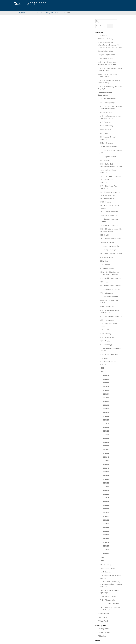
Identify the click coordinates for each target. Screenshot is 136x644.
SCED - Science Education (109, 354)
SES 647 (106, 472)
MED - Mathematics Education (111, 316)
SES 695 (106, 546)
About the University (105, 39)
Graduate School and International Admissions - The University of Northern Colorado (110, 45)
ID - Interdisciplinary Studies (110, 289)
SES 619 (106, 405)
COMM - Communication (109, 147)
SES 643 (106, 461)
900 (103, 561)
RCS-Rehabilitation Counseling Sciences (110, 350)
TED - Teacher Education (109, 596)
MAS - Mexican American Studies (109, 301)
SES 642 (106, 457)
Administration (103, 613)
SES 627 (106, 427)
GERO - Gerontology (107, 268)
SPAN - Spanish (105, 572)
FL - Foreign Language (108, 250)
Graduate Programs (105, 58)
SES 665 (106, 490)
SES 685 (106, 527)
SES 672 (106, 501)
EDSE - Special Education (109, 212)
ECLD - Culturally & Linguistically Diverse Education (111, 165)
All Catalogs (102, 636)
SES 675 (106, 505)
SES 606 (106, 386)
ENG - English (104, 235)
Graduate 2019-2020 (19, 13)
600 (64, 13)
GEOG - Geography (107, 257)
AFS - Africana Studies (108, 99)
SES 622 (106, 412)
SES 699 (106, 553)
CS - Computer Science (108, 156)
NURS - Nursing (105, 333)
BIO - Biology (104, 133)
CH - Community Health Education (108, 138)
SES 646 (106, 468)
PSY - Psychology (106, 345)
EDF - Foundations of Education (107, 181)
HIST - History (105, 282)
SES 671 (106, 498)
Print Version (103, 35)
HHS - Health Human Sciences (111, 278)
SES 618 (106, 401)
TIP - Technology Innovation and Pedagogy (110, 609)
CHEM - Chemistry (106, 143)
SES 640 (106, 449)
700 (103, 557)
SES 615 (106, 398)
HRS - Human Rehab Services (110, 286)
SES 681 (106, 520)
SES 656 (106, 487)
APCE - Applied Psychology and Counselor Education (111, 107)
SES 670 (106, 494)
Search (110, 26)
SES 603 (106, 379)
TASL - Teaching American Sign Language (109, 591)
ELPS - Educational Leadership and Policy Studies (111, 230)
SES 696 (106, 550)
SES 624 (106, 416)
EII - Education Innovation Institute (109, 220)
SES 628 (106, 431)
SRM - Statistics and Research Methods (110, 577)
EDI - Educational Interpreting (110, 192)
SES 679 (106, 513)
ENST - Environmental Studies (110, 239)
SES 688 (106, 531)
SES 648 (106, 475)
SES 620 (106, 409)
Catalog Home (103, 629)
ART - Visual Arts (106, 112)
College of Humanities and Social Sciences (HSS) (110, 69)
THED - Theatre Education (109, 604)
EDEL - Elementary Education (110, 176)
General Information (105, 51)
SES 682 (106, 524)
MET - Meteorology (107, 320)
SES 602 (106, 375)
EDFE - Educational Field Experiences (108, 187)
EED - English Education (108, 215)
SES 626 (106, 424)
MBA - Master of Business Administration (109, 311)
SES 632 (106, 438)
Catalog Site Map (104, 632)
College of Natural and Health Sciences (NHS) (109, 82)
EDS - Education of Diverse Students (109, 207)
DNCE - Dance (105, 160)
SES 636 (106, 446)
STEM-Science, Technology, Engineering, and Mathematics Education (111, 584)
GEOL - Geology (105, 261)
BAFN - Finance (105, 129)
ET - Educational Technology (110, 246)
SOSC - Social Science (107, 568)
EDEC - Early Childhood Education (108, 171)
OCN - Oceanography (107, 337)
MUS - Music (104, 330)
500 (103, 368)
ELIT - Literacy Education (109, 225)
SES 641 (106, 453)
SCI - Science (104, 358)
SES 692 (106, 538)
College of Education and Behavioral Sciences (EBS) (107, 63)
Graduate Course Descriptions (35, 13)
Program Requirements (107, 55)
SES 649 (106, 479)
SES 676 (106, 509)
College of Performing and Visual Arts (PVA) (110, 88)
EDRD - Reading (105, 202)
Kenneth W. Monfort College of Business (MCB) (109, 75)
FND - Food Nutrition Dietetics (111, 253)
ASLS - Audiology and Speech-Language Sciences (111, 117)
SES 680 (106, 516)
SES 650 (106, 483)
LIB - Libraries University (109, 297)
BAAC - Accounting (106, 126)
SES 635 (106, 442)
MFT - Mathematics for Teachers (108, 325)
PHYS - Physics (105, 341)
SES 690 (106, 535)
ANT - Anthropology (107, 102)
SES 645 (106, 464)
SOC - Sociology (105, 564)
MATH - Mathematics (107, 306)
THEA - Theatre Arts (107, 600)
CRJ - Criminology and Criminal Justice (111, 152)
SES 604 (106, 383)
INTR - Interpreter (106, 293)
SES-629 (106, 435)
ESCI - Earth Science (107, 242)
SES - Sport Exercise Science (54, 13)
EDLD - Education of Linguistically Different (108, 197)
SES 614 (106, 394)
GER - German (105, 265)
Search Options (109, 23)
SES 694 (106, 542)
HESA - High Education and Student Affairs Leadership (109, 273)
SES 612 (106, 390)
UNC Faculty (102, 617)
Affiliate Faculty (104, 621)
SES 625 (106, 420)
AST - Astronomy (106, 122)
